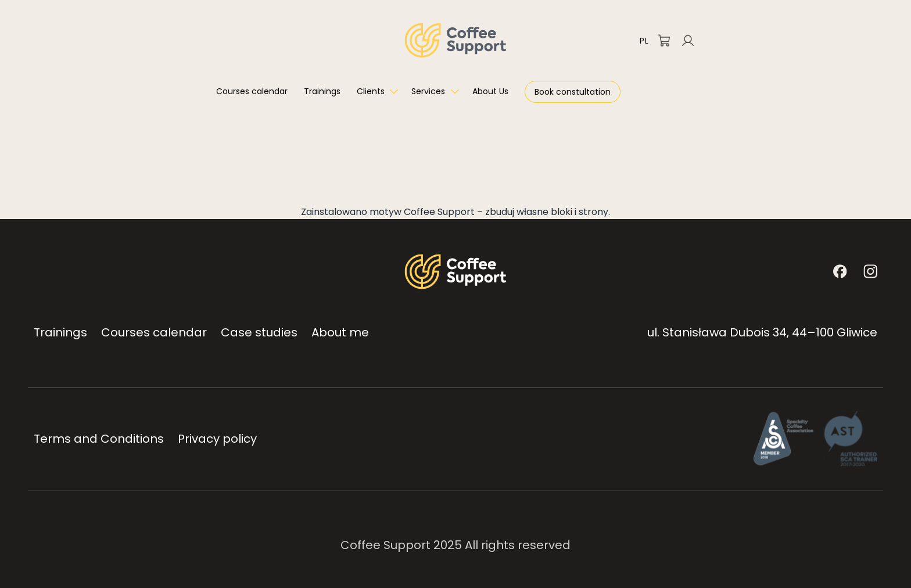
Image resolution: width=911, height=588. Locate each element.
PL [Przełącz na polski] (644, 41)
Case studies (259, 332)
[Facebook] (840, 271)
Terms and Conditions (99, 439)
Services (428, 91)
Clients (371, 91)
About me (340, 332)
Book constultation (573, 92)
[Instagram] (870, 271)
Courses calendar (252, 91)
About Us (490, 91)
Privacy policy (217, 439)
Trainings (322, 91)
